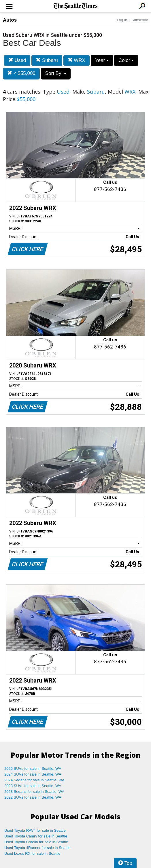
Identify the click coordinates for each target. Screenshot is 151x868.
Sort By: (56, 73)
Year (102, 60)
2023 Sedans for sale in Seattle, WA (34, 792)
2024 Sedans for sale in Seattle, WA (34, 780)
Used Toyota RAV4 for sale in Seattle (35, 830)
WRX (77, 60)
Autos (10, 20)
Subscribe (140, 20)
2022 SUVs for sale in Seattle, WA (33, 797)
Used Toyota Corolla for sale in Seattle (36, 842)
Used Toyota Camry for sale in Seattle (36, 836)
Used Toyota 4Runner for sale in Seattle (37, 848)
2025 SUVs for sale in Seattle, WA (33, 768)
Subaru (47, 60)
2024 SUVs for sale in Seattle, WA (33, 774)
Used (17, 60)
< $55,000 (21, 73)
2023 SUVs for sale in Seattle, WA (33, 786)
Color (126, 60)
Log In (122, 20)
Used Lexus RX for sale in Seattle (32, 853)
